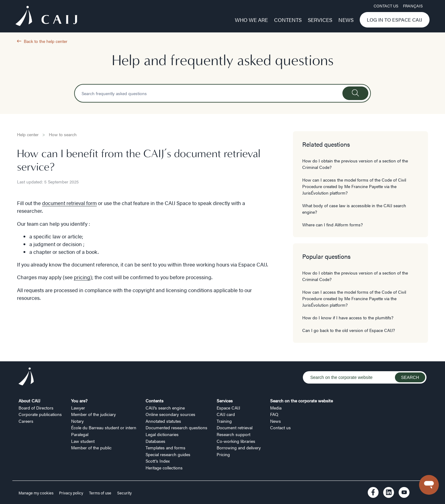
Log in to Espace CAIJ (394, 20)
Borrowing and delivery (239, 447)
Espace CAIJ (228, 408)
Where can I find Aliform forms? (333, 225)
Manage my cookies (36, 493)
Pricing (223, 454)
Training (224, 421)
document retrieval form (69, 203)
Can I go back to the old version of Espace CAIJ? (349, 330)
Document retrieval (235, 427)
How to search (63, 134)
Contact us (386, 6)
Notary (77, 421)
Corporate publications (40, 414)
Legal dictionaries (162, 434)
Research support (233, 434)
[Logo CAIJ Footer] (26, 378)
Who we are (251, 20)
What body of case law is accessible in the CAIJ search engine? (354, 209)
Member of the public (91, 447)
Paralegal (80, 434)
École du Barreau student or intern (104, 427)
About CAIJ (29, 401)
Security (124, 493)
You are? (79, 401)
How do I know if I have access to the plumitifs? (348, 317)
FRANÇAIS (413, 6)
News (346, 20)
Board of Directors (36, 408)
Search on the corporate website (301, 401)
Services (320, 20)
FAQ (274, 414)
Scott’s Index (158, 461)
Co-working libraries (236, 441)
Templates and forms (165, 447)
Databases (155, 441)
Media (276, 408)
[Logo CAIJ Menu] (46, 17)
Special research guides (168, 454)
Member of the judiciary (93, 414)
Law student (83, 441)
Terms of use (100, 493)
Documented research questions (176, 427)
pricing (82, 277)
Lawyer (78, 408)
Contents (288, 20)
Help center (28, 134)
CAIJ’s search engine (165, 408)
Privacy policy (71, 493)
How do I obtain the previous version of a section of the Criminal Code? (355, 164)
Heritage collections (164, 468)
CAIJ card (226, 414)
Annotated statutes (163, 421)
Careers (26, 421)
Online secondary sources (170, 414)
